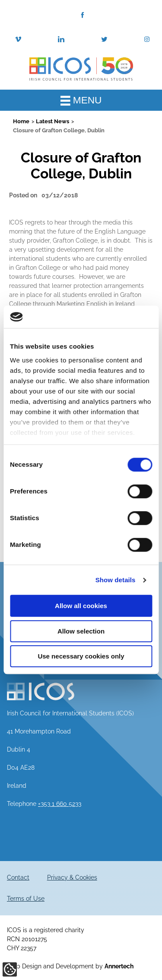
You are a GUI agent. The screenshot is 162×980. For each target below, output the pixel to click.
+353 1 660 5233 (60, 804)
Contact (18, 877)
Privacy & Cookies (72, 877)
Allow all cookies (81, 606)
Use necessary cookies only (81, 657)
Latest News (52, 121)
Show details (116, 580)
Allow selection (81, 631)
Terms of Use (26, 899)
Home (21, 121)
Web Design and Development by (70, 966)
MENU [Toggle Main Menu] (81, 100)
